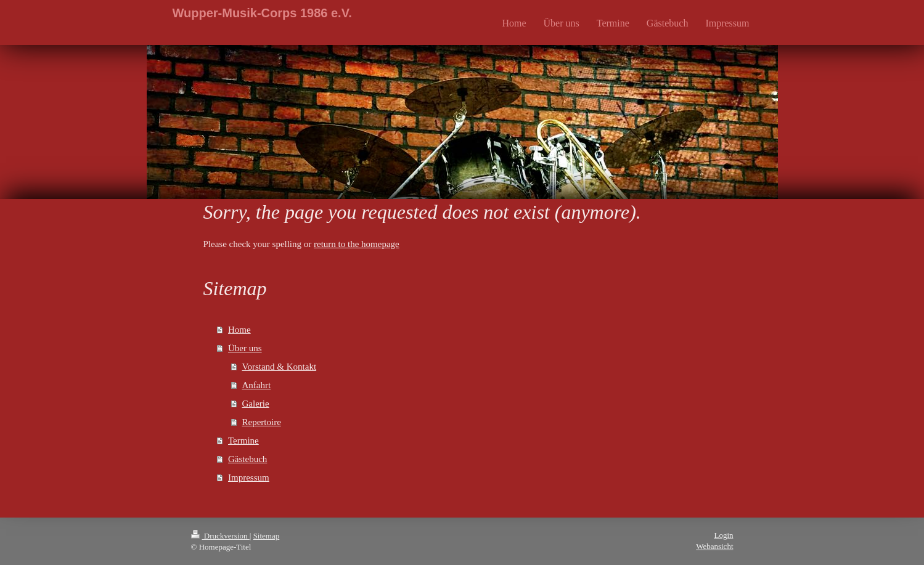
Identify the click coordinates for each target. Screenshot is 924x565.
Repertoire (262, 422)
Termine (243, 441)
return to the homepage (357, 244)
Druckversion (220, 536)
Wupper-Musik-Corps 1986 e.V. (262, 13)
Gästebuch (247, 459)
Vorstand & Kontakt (280, 367)
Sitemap (267, 536)
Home (239, 330)
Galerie (256, 404)
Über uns (245, 348)
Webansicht (714, 546)
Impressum (249, 478)
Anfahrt (257, 385)
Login (723, 535)
